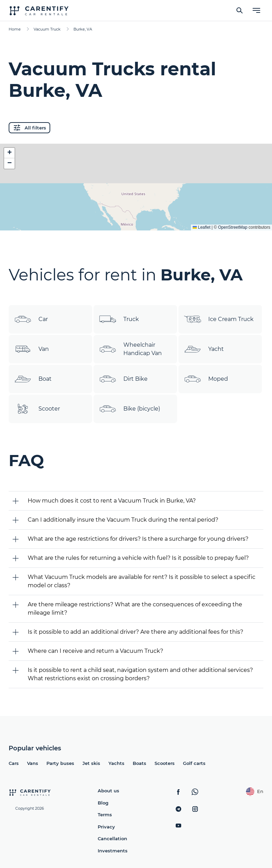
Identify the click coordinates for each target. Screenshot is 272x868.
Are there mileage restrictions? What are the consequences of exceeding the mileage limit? (135, 609)
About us (108, 791)
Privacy (106, 827)
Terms (105, 815)
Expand (136, 220)
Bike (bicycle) (130, 409)
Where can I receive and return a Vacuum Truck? (95, 651)
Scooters (165, 763)
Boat (33, 379)
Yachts (116, 763)
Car (31, 319)
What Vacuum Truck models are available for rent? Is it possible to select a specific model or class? (142, 581)
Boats (139, 763)
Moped (206, 379)
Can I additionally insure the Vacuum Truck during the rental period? (123, 520)
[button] (9, 153)
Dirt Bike (123, 379)
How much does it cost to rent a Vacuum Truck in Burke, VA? (112, 501)
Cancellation (112, 838)
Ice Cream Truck (219, 319)
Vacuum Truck (47, 29)
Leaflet (201, 227)
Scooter (37, 409)
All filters (29, 128)
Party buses (60, 763)
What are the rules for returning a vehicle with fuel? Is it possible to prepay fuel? (138, 558)
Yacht (204, 349)
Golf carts (194, 763)
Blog (103, 803)
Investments (113, 851)
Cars (14, 763)
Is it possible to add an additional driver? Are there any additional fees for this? (135, 632)
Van (32, 349)
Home (15, 29)
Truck (119, 319)
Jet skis (91, 763)
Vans (33, 763)
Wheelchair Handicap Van (130, 349)
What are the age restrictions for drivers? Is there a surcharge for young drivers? (138, 539)
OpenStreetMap (233, 227)
